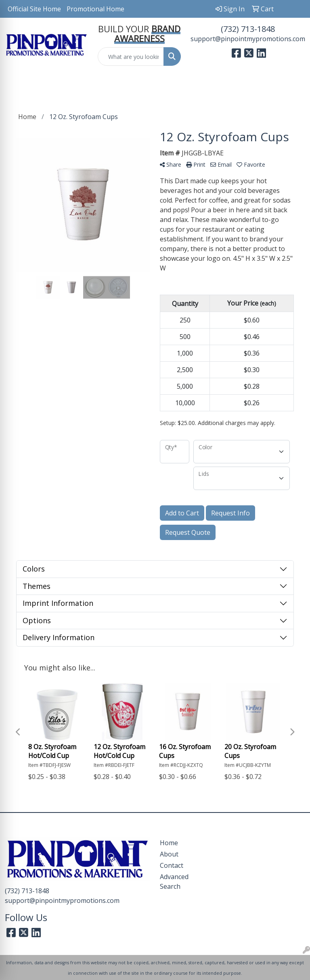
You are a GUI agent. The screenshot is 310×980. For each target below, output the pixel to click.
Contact (172, 865)
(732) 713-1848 (248, 29)
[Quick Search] (131, 57)
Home (169, 843)
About (169, 854)
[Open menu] (294, 84)
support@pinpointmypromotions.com (248, 39)
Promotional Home (95, 9)
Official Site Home (34, 9)
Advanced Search (174, 882)
